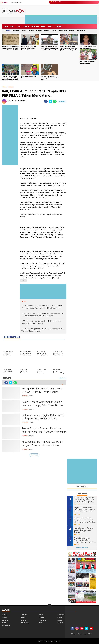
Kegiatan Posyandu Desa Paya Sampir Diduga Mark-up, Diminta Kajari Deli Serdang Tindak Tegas (85, 510)
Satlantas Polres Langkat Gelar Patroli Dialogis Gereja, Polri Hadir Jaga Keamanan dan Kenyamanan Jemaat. (43, 419)
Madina (10, 87)
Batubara (16, 31)
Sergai (54, 31)
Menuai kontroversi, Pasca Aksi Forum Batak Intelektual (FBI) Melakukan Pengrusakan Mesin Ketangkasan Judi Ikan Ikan (69, 48)
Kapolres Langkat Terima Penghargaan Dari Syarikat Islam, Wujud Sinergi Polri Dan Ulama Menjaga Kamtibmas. (85, 520)
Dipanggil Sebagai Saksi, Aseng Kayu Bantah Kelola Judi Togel (49, 78)
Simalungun (63, 31)
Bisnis (43, 26)
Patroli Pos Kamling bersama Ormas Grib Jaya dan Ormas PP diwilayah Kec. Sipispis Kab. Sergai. (84, 500)
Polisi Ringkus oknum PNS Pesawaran (29, 77)
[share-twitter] (50, 101)
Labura (24, 31)
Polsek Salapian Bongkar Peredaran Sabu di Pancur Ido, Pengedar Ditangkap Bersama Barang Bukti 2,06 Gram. (44, 432)
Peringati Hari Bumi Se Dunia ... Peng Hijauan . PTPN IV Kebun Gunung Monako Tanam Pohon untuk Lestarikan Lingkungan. (42, 392)
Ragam (19, 26)
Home (6, 2)
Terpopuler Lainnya (82, 548)
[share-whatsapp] (55, 101)
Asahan (8, 31)
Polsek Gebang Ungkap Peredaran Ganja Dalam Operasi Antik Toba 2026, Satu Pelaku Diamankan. (85, 540)
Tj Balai (72, 31)
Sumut (12, 26)
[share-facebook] (46, 101)
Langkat (40, 31)
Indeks (6, 26)
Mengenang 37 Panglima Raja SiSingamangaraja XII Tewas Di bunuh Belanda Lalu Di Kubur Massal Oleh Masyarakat (11, 48)
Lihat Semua (34, 455)
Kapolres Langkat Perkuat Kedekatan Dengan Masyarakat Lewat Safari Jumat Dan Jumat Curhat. (42, 445)
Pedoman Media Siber (85, 634)
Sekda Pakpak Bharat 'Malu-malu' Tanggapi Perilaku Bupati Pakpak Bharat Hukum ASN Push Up (49, 48)
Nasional (26, 26)
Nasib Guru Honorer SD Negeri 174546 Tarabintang (88, 47)
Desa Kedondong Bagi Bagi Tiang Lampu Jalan (87, 62)
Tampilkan (63, 378)
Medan (47, 31)
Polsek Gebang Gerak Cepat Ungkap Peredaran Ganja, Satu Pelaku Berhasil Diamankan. (43, 405)
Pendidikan (35, 26)
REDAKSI (74, 634)
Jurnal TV (50, 26)
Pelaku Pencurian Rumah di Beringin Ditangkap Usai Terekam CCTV (84, 530)
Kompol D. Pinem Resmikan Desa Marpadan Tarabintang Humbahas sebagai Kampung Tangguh (10, 78)
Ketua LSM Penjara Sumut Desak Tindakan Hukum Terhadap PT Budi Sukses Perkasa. (29, 48)
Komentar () (62, 101)
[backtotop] (49, 606)
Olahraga (59, 26)
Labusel (32, 31)
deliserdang (81, 31)
